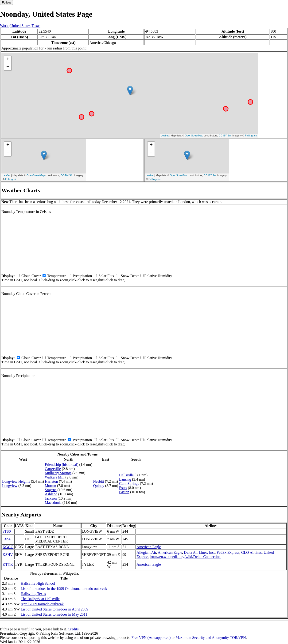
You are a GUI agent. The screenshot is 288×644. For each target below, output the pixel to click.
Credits (73, 629)
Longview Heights (16, 481)
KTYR (8, 564)
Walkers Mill (55, 477)
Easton (124, 492)
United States (20, 26)
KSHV (8, 555)
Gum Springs (129, 484)
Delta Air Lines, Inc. (199, 552)
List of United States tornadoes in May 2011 (54, 614)
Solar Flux (106, 276)
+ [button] (8, 60)
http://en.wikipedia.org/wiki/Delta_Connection (185, 557)
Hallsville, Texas (33, 594)
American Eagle (149, 547)
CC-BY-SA (225, 136)
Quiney (99, 486)
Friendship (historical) (62, 465)
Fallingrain (251, 136)
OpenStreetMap (194, 136)
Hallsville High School (38, 583)
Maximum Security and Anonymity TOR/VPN (211, 638)
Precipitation (82, 276)
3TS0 (7, 531)
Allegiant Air (146, 552)
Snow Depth (130, 276)
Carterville (53, 469)
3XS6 (7, 539)
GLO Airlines (252, 552)
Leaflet (165, 136)
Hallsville (126, 475)
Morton (51, 486)
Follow (6, 2)
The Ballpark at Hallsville (40, 599)
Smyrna (51, 490)
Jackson (51, 498)
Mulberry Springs (58, 473)
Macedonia (53, 503)
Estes (123, 488)
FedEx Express (228, 552)
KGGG (8, 547)
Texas (36, 26)
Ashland (51, 494)
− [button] (8, 67)
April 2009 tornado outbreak (42, 604)
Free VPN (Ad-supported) (151, 638)
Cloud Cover (31, 276)
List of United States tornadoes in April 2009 (54, 609)
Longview (10, 486)
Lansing (125, 479)
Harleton (51, 481)
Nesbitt (99, 481)
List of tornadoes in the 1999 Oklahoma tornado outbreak (64, 589)
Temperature (57, 276)
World (5, 26)
